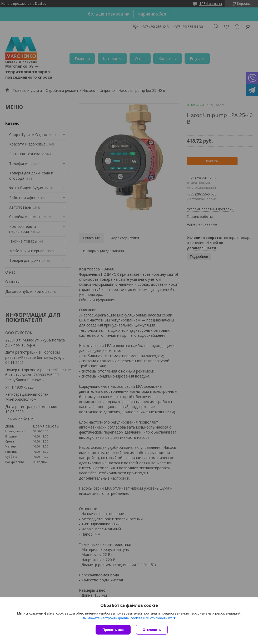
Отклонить (152, 630)
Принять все (113, 630)
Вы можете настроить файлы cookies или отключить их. (127, 618)
